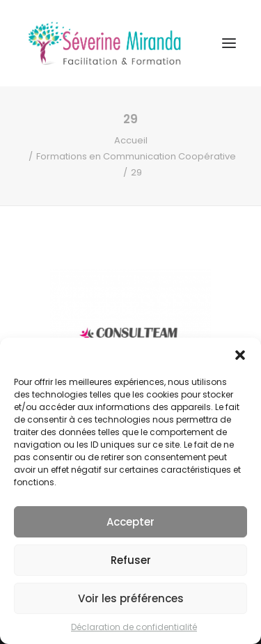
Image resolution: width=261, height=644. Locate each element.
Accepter (130, 522)
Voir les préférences (131, 598)
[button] (240, 355)
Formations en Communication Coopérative (136, 156)
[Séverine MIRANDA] (104, 43)
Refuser (131, 560)
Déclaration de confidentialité (134, 627)
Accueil (131, 140)
